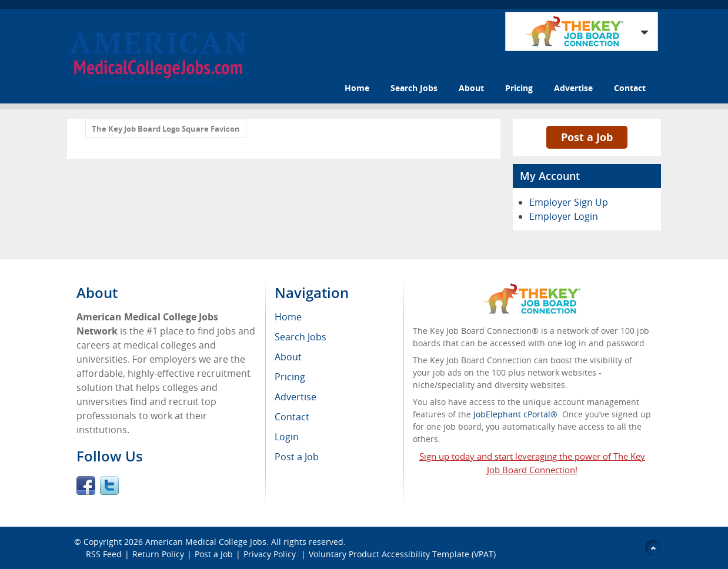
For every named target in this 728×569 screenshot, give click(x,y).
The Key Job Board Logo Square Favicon (166, 129)
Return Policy (158, 554)
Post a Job (587, 137)
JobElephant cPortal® (515, 414)
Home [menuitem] (288, 317)
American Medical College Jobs (206, 542)
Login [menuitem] (287, 437)
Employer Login (564, 216)
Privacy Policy (271, 554)
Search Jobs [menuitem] (300, 337)
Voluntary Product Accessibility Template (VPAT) (402, 554)
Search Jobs (414, 88)
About (471, 88)
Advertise (573, 88)
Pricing (519, 88)
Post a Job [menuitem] (297, 457)
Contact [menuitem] (292, 417)
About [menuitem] (288, 357)
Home (357, 88)
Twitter (109, 486)
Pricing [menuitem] (290, 377)
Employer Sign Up (569, 202)
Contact (630, 88)
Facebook (86, 486)
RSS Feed (104, 554)
